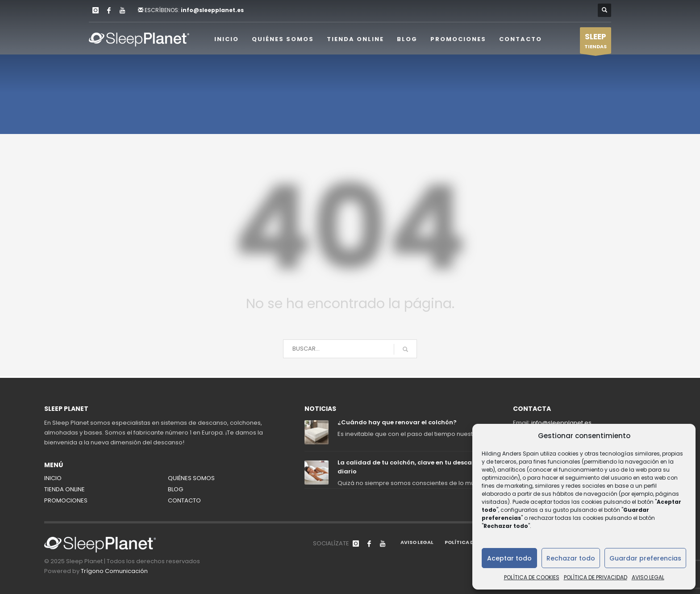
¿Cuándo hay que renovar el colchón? (397, 422)
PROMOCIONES (66, 500)
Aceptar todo (509, 558)
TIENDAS (596, 42)
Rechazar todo (571, 558)
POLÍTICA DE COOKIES (532, 577)
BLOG (175, 489)
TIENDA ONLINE (65, 489)
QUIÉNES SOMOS (191, 478)
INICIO (53, 478)
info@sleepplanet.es (212, 10)
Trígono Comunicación (114, 571)
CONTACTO (184, 500)
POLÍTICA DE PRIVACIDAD (596, 577)
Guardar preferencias (645, 558)
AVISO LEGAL (648, 577)
